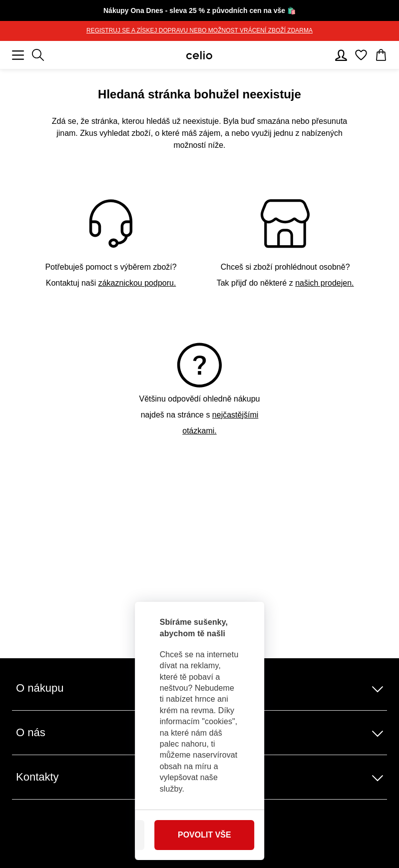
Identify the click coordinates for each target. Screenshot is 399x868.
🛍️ (199, 10)
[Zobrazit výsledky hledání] (38, 55)
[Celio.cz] (199, 55)
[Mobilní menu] (18, 55)
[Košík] (381, 55)
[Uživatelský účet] (341, 55)
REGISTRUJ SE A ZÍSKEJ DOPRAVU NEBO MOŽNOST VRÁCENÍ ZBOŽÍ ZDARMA (199, 30)
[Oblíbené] (361, 55)
